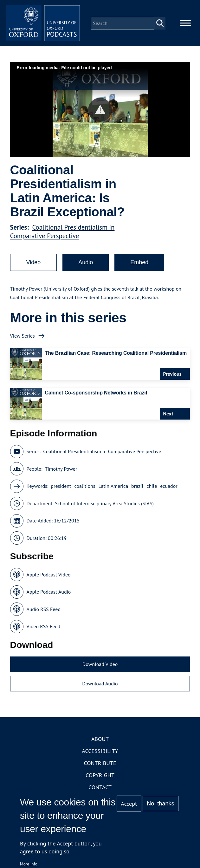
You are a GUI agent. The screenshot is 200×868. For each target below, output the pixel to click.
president (61, 487)
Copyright (100, 776)
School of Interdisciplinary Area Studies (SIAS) (104, 504)
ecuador (169, 487)
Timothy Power (61, 470)
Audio (86, 263)
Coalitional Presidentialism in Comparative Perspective (62, 232)
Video (34, 263)
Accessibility (100, 752)
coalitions (85, 487)
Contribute (100, 764)
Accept (129, 804)
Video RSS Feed (44, 628)
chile (152, 487)
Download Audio (100, 685)
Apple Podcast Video (49, 575)
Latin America (113, 487)
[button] (100, 111)
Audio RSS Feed (44, 610)
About (100, 740)
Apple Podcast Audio (49, 593)
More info (29, 864)
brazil (137, 487)
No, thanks (160, 804)
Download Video (100, 665)
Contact (100, 788)
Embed (139, 263)
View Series (23, 337)
